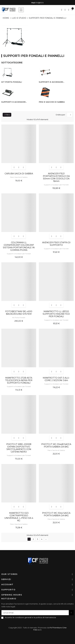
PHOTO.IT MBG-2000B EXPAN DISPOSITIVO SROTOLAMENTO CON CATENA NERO (19, 448)
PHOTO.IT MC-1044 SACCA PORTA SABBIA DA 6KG (56, 514)
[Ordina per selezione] (70, 115)
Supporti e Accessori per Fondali (19, 254)
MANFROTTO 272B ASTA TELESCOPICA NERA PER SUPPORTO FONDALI (19, 380)
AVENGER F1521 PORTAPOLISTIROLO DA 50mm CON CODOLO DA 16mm (56, 177)
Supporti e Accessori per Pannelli (56, 185)
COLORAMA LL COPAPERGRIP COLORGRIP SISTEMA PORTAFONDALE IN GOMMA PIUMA (19, 246)
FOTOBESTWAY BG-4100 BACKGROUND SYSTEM (19, 313)
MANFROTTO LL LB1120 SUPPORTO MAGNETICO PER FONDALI (56, 314)
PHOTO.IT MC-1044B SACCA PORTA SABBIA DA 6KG (56, 445)
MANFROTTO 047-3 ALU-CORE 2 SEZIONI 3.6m (56, 379)
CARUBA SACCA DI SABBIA (19, 174)
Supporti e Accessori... (52, 82)
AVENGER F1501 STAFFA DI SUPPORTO (56, 244)
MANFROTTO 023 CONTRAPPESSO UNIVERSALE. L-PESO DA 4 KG (19, 517)
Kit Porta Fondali (12, 82)
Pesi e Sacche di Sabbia (52, 102)
